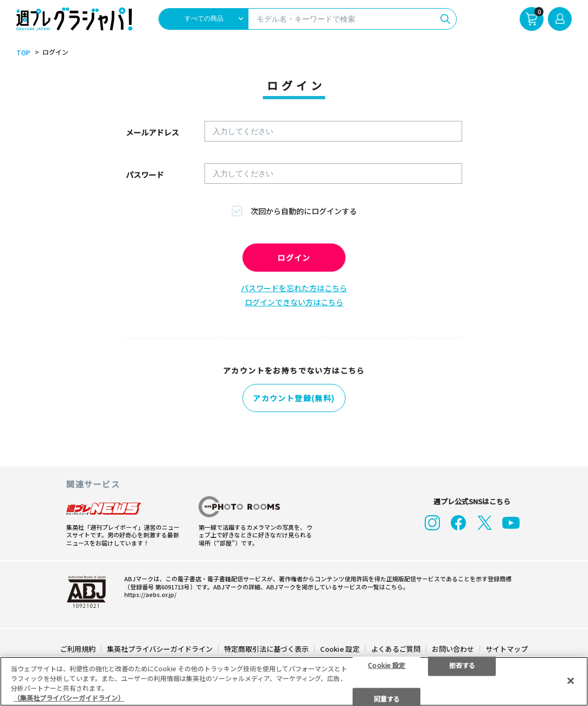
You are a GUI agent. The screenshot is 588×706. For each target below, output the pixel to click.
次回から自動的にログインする (304, 211)
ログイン (294, 258)
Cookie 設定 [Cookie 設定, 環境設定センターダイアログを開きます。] (386, 665)
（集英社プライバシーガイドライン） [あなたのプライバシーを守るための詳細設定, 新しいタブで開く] (69, 698)
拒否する (462, 665)
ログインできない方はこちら (294, 302)
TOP (23, 53)
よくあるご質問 (396, 648)
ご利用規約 (78, 648)
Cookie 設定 (340, 648)
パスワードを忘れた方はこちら (294, 288)
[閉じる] (571, 681)
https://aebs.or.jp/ (150, 594)
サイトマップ (507, 648)
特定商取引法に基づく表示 (266, 648)
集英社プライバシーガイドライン (160, 648)
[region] (294, 681)
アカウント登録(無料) (294, 398)
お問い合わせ (453, 648)
